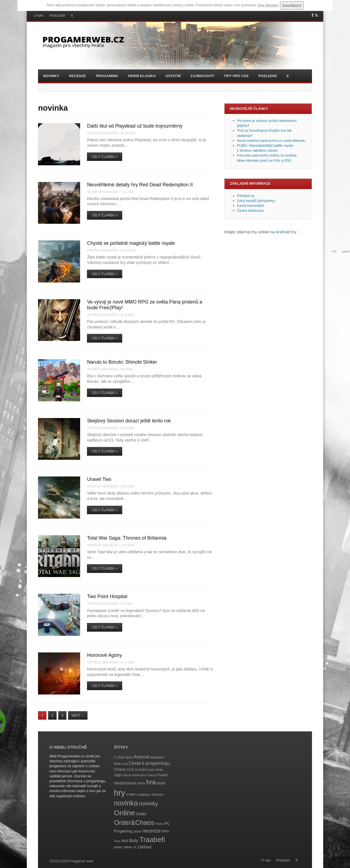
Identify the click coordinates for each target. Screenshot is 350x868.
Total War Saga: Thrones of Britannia (127, 538)
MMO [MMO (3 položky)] (132, 795)
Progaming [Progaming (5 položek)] (123, 831)
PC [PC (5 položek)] (167, 824)
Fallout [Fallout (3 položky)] (152, 775)
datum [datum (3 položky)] (127, 775)
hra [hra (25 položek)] (151, 782)
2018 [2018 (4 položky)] (121, 757)
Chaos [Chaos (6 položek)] (120, 769)
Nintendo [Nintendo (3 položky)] (158, 795)
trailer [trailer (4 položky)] (118, 847)
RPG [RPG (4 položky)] (166, 831)
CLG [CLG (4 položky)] (130, 770)
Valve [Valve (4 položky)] (127, 847)
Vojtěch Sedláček (102, 133)
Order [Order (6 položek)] (141, 814)
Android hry (286, 232)
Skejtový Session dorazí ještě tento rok (129, 421)
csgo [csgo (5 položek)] (118, 775)
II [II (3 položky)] (127, 795)
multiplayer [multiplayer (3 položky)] (144, 795)
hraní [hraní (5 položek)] (161, 783)
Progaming (107, 76)
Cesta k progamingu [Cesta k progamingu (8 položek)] (149, 763)
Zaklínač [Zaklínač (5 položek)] (145, 847)
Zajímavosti (202, 76)
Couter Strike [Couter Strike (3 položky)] (154, 770)
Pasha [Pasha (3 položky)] (159, 824)
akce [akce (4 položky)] (129, 757)
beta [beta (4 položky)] (117, 764)
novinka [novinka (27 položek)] (126, 803)
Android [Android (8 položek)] (141, 757)
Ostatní (173, 76)
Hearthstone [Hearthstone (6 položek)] (125, 783)
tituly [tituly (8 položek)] (134, 841)
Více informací (268, 5)
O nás (39, 16)
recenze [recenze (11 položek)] (152, 831)
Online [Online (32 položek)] (125, 813)
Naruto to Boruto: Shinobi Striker (122, 362)
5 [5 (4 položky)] (115, 757)
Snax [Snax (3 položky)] (117, 841)
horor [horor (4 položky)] (141, 783)
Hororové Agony (104, 655)
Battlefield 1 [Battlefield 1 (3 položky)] (158, 757)
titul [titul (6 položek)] (125, 841)
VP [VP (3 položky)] (135, 847)
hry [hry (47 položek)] (120, 793)
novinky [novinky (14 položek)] (148, 803)
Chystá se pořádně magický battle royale (131, 243)
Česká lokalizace (250, 211)
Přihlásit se (246, 196)
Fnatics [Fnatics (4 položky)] (163, 775)
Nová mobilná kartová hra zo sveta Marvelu (271, 141)
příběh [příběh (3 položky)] (137, 831)
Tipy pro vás (236, 76)
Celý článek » (105, 157)
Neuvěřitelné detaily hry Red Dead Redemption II (140, 185)
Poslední (57, 16)
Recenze (77, 76)
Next (78, 716)
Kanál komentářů (250, 206)
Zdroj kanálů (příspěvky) (256, 201)
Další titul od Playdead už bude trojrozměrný (135, 126)
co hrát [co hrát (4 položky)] (140, 770)
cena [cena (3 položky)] (125, 764)
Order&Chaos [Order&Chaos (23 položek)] (134, 823)
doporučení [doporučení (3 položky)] (139, 775)
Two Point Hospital (107, 596)
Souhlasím (292, 5)
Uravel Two (99, 479)
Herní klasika (142, 76)
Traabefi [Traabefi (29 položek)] (152, 840)
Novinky (51, 76)
